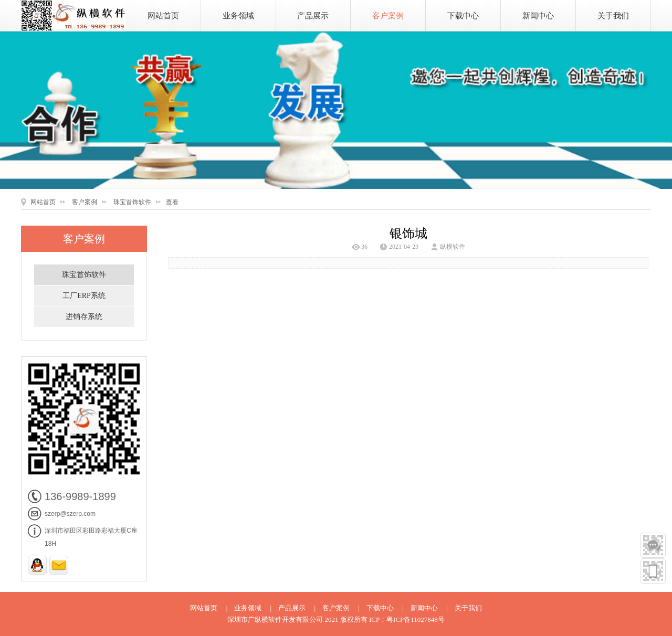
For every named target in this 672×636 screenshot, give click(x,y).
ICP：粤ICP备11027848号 (407, 619)
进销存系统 (84, 317)
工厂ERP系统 (84, 296)
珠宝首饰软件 (132, 202)
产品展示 (313, 16)
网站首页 (163, 16)
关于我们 (613, 16)
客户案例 (388, 16)
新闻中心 (538, 16)
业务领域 (238, 16)
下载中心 (463, 16)
